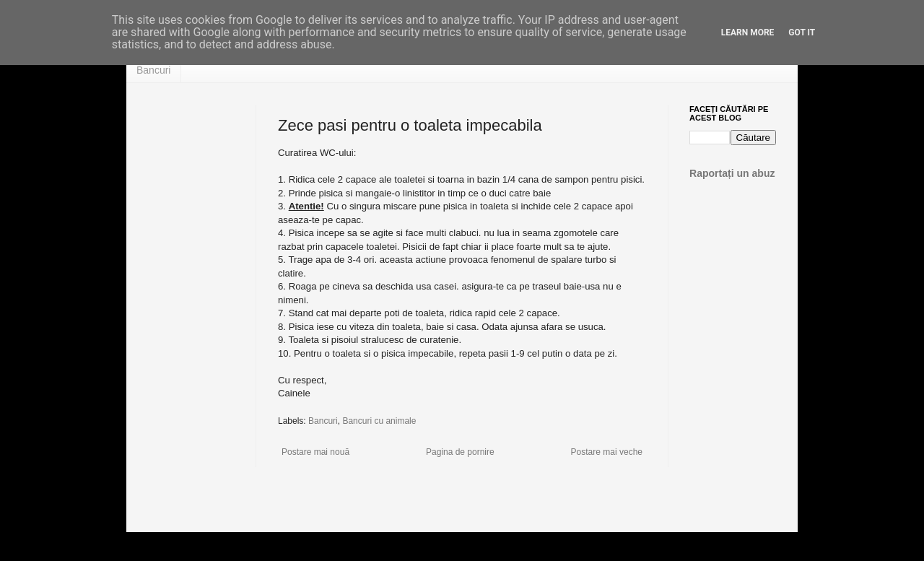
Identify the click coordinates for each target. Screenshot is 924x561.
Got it (802, 32)
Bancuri (153, 70)
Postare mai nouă (315, 452)
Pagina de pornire (460, 452)
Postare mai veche (607, 452)
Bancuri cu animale (379, 421)
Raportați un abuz (732, 173)
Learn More (748, 32)
